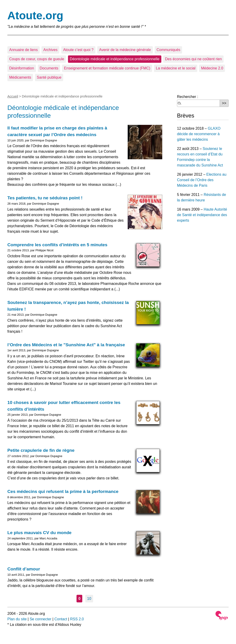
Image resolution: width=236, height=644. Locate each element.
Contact (61, 619)
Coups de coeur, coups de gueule (37, 59)
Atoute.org (35, 16)
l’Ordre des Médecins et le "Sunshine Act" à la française (66, 345)
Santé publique (49, 77)
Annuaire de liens (24, 50)
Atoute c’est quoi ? (78, 50)
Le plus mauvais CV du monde (39, 533)
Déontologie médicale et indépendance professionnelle (115, 59)
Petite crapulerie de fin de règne (41, 450)
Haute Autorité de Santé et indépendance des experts (202, 215)
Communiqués (168, 50)
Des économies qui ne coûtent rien (193, 59)
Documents (49, 68)
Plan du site (17, 619)
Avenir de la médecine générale (125, 50)
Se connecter (41, 619)
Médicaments (20, 77)
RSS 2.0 (77, 619)
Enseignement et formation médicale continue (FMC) (107, 68)
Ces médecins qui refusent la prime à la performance (63, 491)
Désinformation (22, 68)
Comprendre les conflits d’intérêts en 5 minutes (57, 245)
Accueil (13, 96)
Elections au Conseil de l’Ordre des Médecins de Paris (202, 180)
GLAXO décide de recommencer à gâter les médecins (199, 134)
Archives (50, 50)
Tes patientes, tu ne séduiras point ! (45, 198)
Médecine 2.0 (212, 68)
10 (89, 599)
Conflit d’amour (24, 569)
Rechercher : (188, 97)
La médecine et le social (176, 68)
